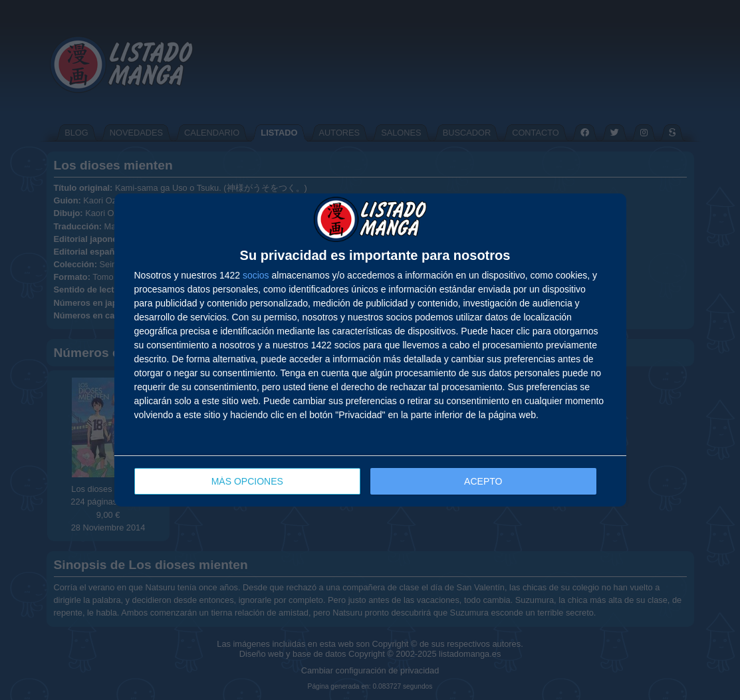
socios (256, 275)
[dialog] (370, 350)
